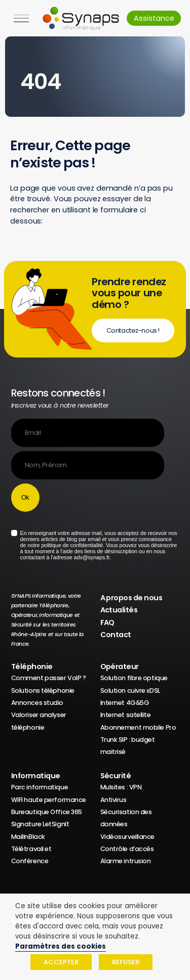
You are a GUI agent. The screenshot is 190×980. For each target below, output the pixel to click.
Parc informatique (40, 787)
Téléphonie (32, 666)
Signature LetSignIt (40, 824)
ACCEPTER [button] (61, 962)
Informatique (36, 776)
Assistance (154, 18)
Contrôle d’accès (127, 849)
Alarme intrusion (126, 861)
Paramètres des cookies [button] (61, 946)
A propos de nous (131, 598)
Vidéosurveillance (128, 837)
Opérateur (120, 666)
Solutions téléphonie (43, 691)
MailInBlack (28, 837)
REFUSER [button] (126, 962)
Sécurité (116, 776)
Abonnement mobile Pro (138, 727)
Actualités (119, 610)
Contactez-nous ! (133, 330)
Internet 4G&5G (125, 703)
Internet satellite (126, 715)
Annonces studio (37, 703)
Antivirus (113, 800)
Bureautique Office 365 (47, 812)
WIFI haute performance (49, 800)
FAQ (108, 622)
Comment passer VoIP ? (49, 678)
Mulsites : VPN (121, 787)
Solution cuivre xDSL (130, 691)
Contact (116, 635)
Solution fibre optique (134, 678)
